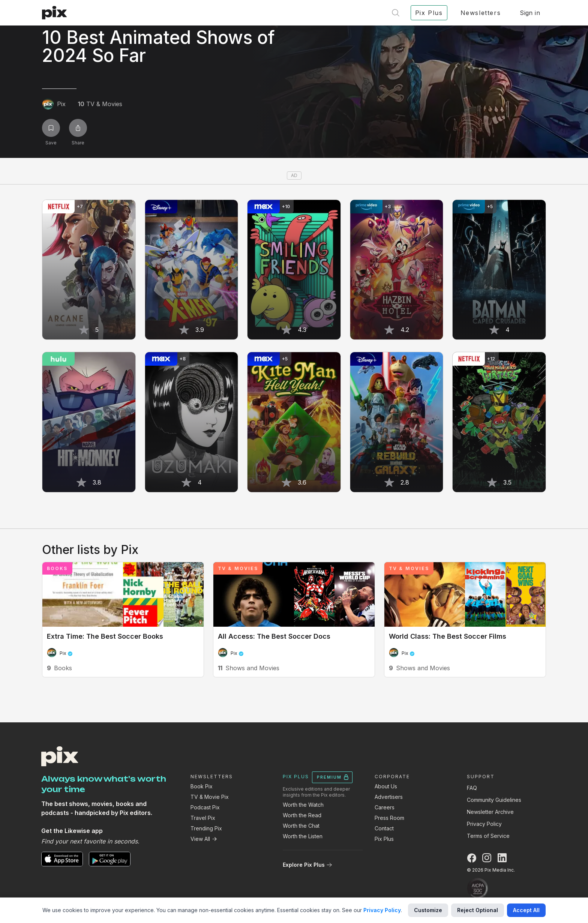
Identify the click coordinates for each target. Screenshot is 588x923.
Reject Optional (478, 910)
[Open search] (396, 13)
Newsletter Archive (490, 812)
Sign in (530, 13)
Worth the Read (302, 815)
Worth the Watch (303, 805)
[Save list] (51, 128)
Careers (385, 807)
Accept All (526, 910)
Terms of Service (488, 836)
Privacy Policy (484, 824)
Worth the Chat (301, 826)
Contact (384, 828)
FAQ (472, 788)
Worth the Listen (303, 836)
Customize (428, 910)
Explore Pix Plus (307, 865)
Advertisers (389, 797)
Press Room (389, 818)
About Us (386, 786)
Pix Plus (384, 839)
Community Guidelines (494, 800)
